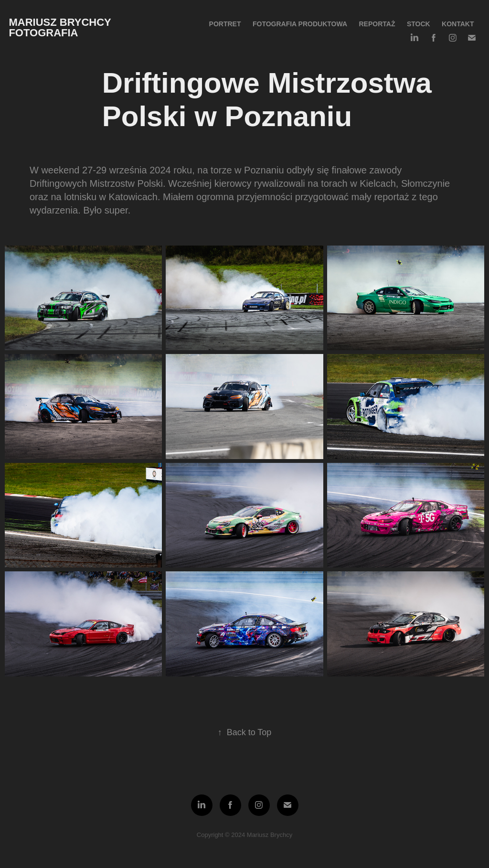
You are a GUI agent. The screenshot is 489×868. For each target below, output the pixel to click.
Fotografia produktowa (300, 24)
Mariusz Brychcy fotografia (61, 27)
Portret (225, 24)
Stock (419, 24)
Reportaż (377, 24)
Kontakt (458, 24)
